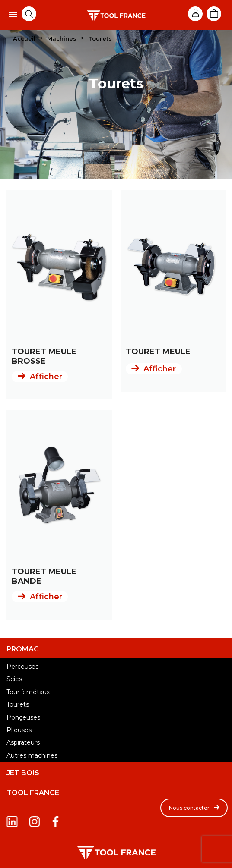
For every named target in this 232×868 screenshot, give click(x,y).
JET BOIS (23, 773)
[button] (194, 808)
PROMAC (23, 649)
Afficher (46, 377)
